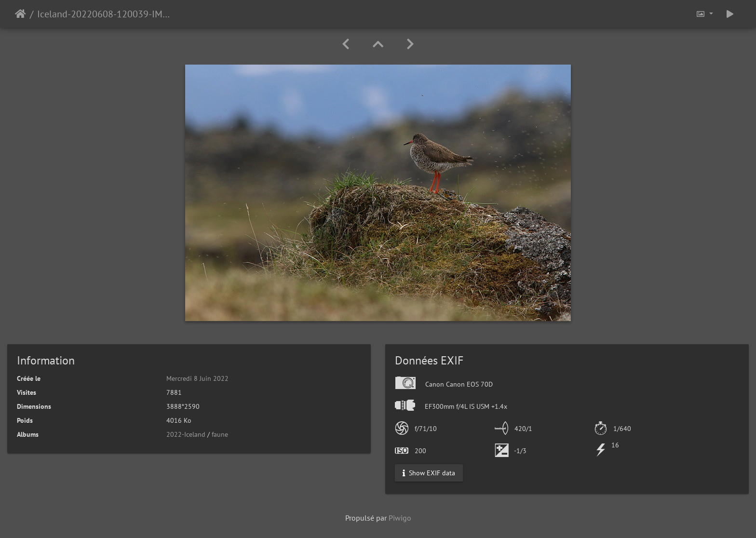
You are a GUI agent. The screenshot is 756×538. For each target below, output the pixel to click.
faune (220, 434)
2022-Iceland (186, 434)
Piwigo (400, 518)
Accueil (20, 14)
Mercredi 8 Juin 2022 (197, 378)
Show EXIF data (429, 473)
